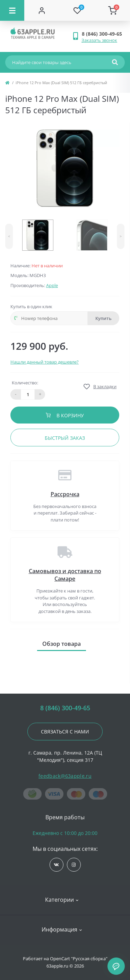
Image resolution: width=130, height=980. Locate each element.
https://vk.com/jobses (56, 865)
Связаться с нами (65, 732)
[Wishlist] (77, 10)
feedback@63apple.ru (65, 776)
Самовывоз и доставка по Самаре (65, 575)
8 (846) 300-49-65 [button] (65, 708)
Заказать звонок (99, 40)
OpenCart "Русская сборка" (79, 959)
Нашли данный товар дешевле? (45, 362)
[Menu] (12, 10)
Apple (52, 285)
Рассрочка (65, 494)
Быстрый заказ (65, 438)
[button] (103, 34)
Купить (103, 318)
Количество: (25, 383)
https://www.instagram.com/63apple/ (74, 865)
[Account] (42, 10)
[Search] (115, 62)
